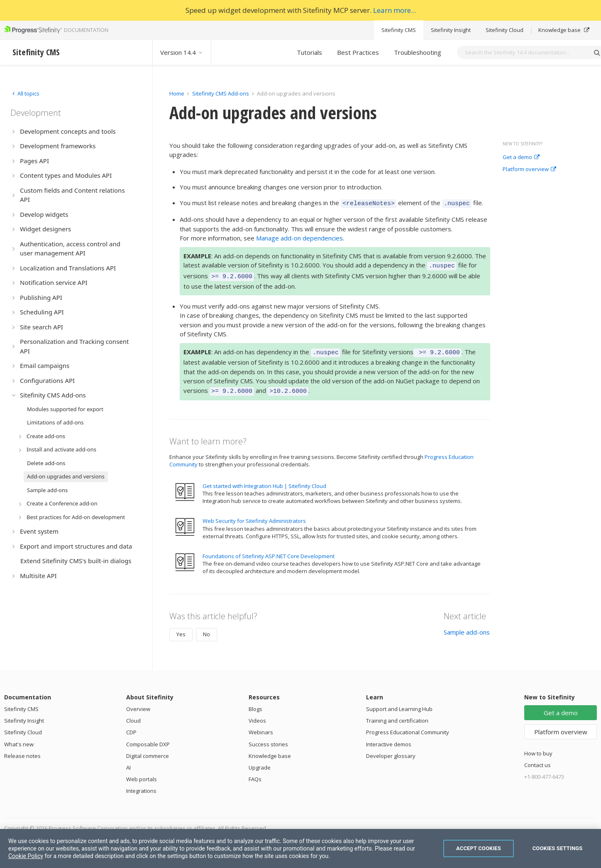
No (206, 628)
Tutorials (309, 52)
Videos (257, 714)
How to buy (538, 747)
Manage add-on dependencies (299, 237)
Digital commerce (148, 750)
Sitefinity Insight (451, 30)
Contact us (537, 759)
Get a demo (521, 157)
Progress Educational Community (408, 726)
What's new (19, 738)
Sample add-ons (467, 626)
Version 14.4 (182, 52)
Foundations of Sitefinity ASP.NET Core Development (269, 550)
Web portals (142, 773)
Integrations (141, 785)
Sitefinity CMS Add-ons (221, 93)
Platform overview (529, 169)
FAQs (255, 773)
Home (177, 93)
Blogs (255, 703)
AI (128, 761)
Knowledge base (564, 30)
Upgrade (260, 761)
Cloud (133, 714)
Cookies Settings (558, 848)
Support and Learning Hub (399, 703)
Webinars (261, 726)
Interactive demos (389, 738)
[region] (300, 848)
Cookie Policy (26, 856)
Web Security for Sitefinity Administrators (254, 515)
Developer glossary (391, 750)
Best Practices (358, 52)
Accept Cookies (479, 848)
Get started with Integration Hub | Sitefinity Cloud (264, 480)
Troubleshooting (418, 52)
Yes (181, 628)
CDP (131, 726)
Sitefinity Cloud (504, 30)
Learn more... (395, 10)
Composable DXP (148, 738)
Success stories (268, 738)
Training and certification (397, 714)
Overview (138, 703)
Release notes (22, 750)
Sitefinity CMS (399, 30)
